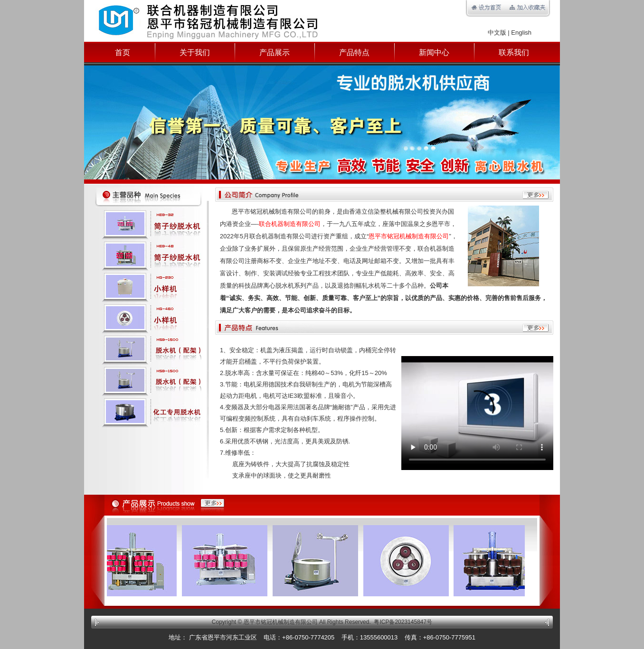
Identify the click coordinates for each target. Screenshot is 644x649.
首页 (123, 52)
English (521, 33)
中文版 (497, 33)
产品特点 (354, 52)
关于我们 (195, 52)
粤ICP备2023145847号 (403, 622)
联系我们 (514, 52)
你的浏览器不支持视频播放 (477, 413)
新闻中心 (434, 52)
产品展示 (275, 52)
